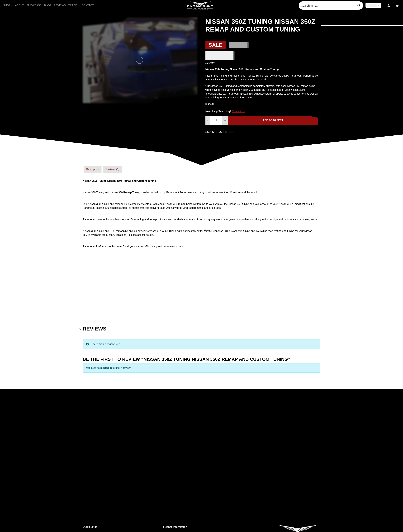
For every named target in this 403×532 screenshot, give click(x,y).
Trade (73, 5)
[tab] (93, 169)
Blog (48, 5)
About (19, 5)
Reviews (60, 5)
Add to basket (273, 120)
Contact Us (238, 111)
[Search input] (328, 5)
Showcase (34, 5)
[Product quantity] (216, 120)
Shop (7, 5)
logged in (106, 368)
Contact (88, 5)
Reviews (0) (113, 169)
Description (93, 169)
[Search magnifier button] (359, 5)
